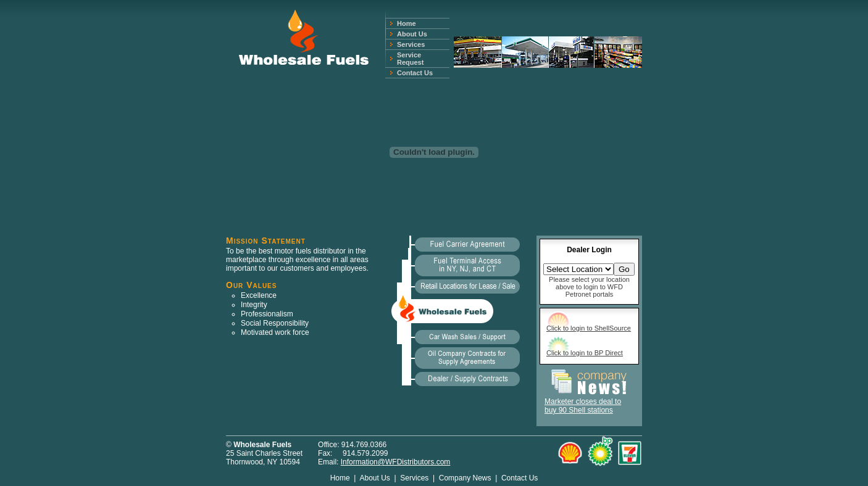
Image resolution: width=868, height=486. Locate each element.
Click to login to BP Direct (585, 353)
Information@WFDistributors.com (396, 462)
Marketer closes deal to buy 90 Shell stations (583, 406)
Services (411, 44)
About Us (412, 34)
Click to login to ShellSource (589, 328)
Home (407, 23)
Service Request (410, 59)
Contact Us (415, 73)
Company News (465, 478)
